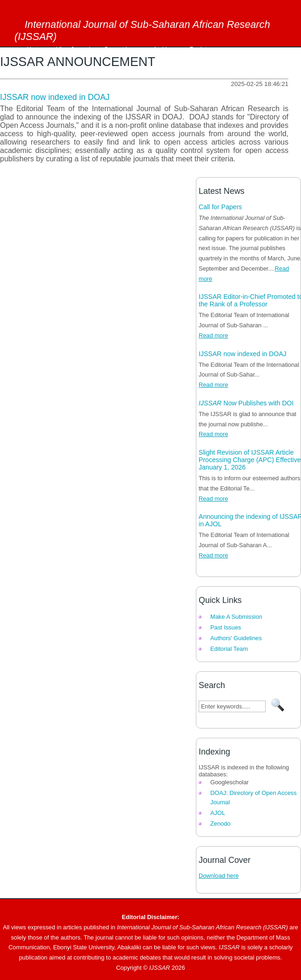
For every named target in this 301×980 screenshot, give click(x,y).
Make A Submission (236, 617)
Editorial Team (229, 649)
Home (35, 49)
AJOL (218, 813)
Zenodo (220, 824)
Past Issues (226, 627)
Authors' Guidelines (236, 638)
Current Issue (122, 49)
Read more (213, 335)
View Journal (73, 49)
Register (201, 49)
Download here (219, 876)
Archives (164, 49)
